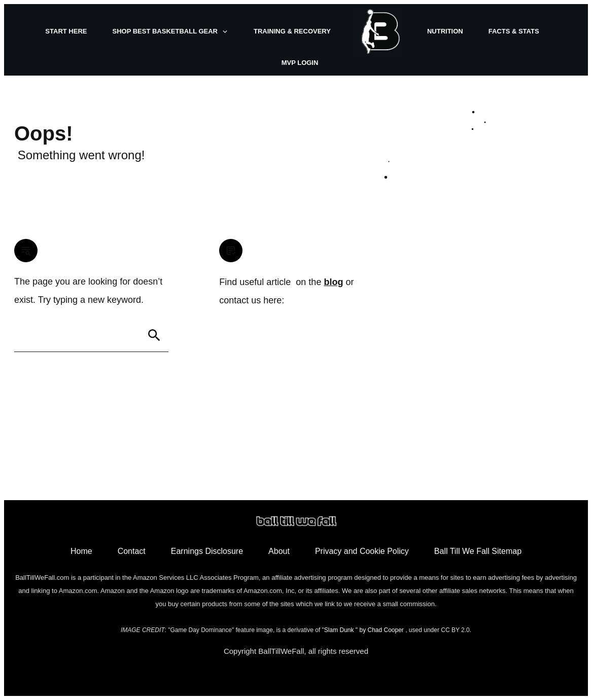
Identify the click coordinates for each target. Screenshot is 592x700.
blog (333, 282)
